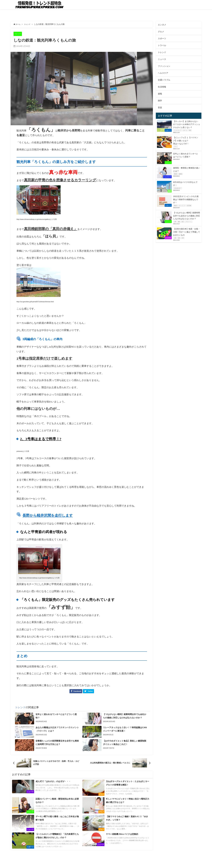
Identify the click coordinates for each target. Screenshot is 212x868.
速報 (160, 94)
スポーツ (162, 38)
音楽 (160, 107)
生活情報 (162, 87)
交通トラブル (164, 80)
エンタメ (162, 25)
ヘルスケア (163, 73)
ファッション (164, 66)
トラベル (162, 45)
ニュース (162, 59)
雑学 (160, 101)
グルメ (161, 32)
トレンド (18, 34)
